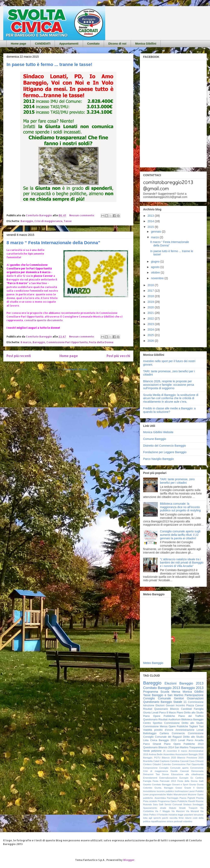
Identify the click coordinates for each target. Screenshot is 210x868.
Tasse (68, 221)
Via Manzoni (178, 811)
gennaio (156, 232)
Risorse (200, 801)
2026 (151, 341)
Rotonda (147, 804)
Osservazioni (195, 698)
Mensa (176, 692)
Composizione (150, 768)
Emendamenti (150, 778)
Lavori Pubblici (196, 791)
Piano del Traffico (191, 716)
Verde (146, 751)
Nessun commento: (82, 215)
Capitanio (165, 761)
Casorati (184, 761)
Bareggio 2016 (196, 754)
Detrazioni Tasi (151, 774)
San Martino (181, 747)
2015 (151, 227)
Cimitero (147, 764)
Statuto (173, 808)
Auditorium (174, 720)
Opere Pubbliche (178, 726)
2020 (151, 307)
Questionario (150, 720)
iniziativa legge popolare (181, 815)
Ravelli (192, 801)
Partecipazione (194, 695)
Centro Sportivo (153, 723)
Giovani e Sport (180, 784)
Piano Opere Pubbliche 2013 (184, 744)
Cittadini (157, 764)
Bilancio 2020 (169, 758)
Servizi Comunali (173, 804)
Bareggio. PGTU (152, 758)
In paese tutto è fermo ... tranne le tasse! (49, 64)
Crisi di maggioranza (48, 221)
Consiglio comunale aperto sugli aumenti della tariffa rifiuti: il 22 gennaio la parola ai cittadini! (180, 535)
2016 (151, 285)
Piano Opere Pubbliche (159, 716)
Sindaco (187, 804)
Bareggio (27, 221)
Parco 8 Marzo (168, 713)
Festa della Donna (101, 342)
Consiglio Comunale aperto (174, 768)
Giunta (193, 784)
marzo (155, 237)
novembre (158, 278)
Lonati (181, 740)
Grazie (188, 788)
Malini (170, 794)
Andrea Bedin (156, 754)
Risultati (163, 720)
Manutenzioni (180, 794)
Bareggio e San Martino (168, 695)
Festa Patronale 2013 (164, 781)
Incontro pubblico (165, 791)
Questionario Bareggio (158, 702)
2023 (151, 324)
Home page (18, 44)
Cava (192, 761)
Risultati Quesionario (156, 709)
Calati (156, 761)
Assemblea (169, 754)
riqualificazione (158, 821)
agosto (156, 267)
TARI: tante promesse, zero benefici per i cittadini (177, 481)
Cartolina (175, 761)
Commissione (196, 733)
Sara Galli (158, 804)
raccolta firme (177, 818)
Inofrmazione (181, 791)
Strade (182, 808)
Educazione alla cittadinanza (187, 774)
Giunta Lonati (151, 713)
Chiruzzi (199, 761)
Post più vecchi (118, 356)
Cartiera (164, 733)
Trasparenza (196, 747)
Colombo (166, 764)
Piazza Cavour (195, 705)
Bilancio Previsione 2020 (190, 758)
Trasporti (193, 808)
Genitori (179, 698)
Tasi (201, 726)
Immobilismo (150, 791)
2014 (151, 221)
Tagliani (194, 726)
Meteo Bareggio (153, 663)
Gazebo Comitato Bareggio (157, 784)
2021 (151, 313)
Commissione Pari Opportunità (67, 342)
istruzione (199, 815)
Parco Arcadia (195, 740)
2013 (151, 216)
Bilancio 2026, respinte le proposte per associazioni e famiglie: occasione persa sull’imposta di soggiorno (169, 385)
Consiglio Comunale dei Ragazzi (162, 737)
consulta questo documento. (44, 320)
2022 (151, 319)
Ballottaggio (150, 733)
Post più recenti (19, 356)
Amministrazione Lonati (189, 730)
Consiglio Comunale (157, 698)
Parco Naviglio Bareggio (158, 459)
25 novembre (170, 751)
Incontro (180, 705)
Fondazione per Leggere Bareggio (165, 452)
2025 (151, 335)
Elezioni (160, 705)
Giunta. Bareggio (164, 788)
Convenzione (197, 768)
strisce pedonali (175, 821)
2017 (151, 291)
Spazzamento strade (155, 808)
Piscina (200, 798)
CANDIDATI (43, 44)
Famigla (147, 781)
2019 (151, 302)
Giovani (170, 705)
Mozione (192, 794)
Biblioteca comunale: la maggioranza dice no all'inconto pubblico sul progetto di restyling (180, 507)
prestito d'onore (164, 730)
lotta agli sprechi (152, 818)
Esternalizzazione (168, 778)
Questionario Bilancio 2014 (159, 747)
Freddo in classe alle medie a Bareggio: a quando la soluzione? (169, 410)
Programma (151, 692)
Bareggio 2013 (192, 688)
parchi (165, 818)
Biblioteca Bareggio (192, 720)
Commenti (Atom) (76, 369)
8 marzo (26, 342)
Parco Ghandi (152, 744)
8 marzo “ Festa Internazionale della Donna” (53, 243)
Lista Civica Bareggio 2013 (160, 740)
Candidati (186, 709)
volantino (188, 821)
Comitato (93, 44)
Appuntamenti (69, 44)
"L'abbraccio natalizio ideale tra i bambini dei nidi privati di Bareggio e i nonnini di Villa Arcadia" (182, 563)
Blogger (129, 860)
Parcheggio (173, 798)
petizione (156, 751)
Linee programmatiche (155, 794)
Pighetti (191, 798)
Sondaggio (198, 804)
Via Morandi (192, 811)
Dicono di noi (117, 44)
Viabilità (148, 730)
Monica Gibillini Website (158, 432)
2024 (151, 330)
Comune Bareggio (155, 439)
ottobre (156, 272)
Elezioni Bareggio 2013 (184, 683)
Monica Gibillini (146, 44)
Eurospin (184, 778)
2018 (151, 296)
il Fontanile (162, 815)
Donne (165, 774)
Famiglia (199, 709)
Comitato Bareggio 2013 (162, 688)
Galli (201, 781)
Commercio (178, 733)
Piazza (183, 798)
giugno (156, 261)
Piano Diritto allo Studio (190, 713)
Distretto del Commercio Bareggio (165, 446)
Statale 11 (180, 702)
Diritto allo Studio (193, 737)
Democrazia (197, 771)
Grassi (179, 788)
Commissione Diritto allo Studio (184, 723)
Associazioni (182, 754)
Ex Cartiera (197, 778)
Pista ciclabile (150, 801)
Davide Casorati (180, 771)
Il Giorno (198, 788)
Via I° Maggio (162, 811)
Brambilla (148, 761)
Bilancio (175, 709)
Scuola (165, 692)
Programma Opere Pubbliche (173, 801)
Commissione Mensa (155, 726)
